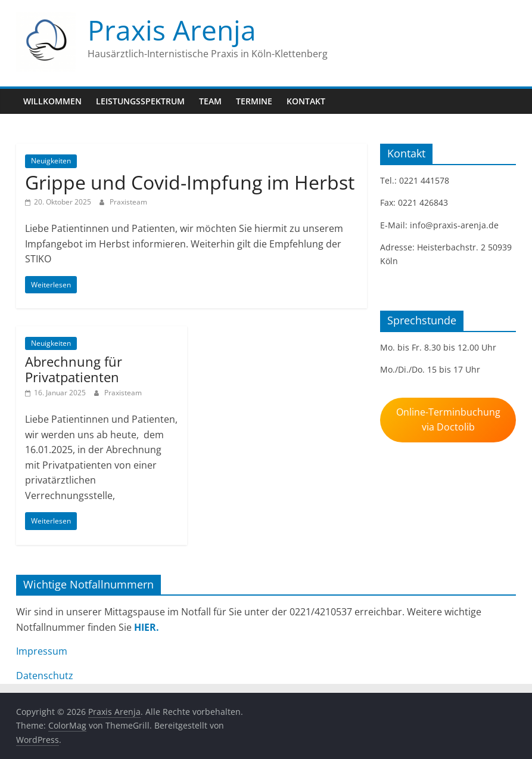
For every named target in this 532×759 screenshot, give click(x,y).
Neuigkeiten (51, 161)
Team (210, 101)
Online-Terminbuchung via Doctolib (448, 419)
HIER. (147, 627)
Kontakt (306, 101)
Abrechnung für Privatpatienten (74, 369)
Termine (254, 101)
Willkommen (52, 101)
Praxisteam (128, 202)
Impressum (42, 651)
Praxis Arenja (172, 30)
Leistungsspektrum (140, 101)
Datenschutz (45, 676)
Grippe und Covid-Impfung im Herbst (190, 182)
